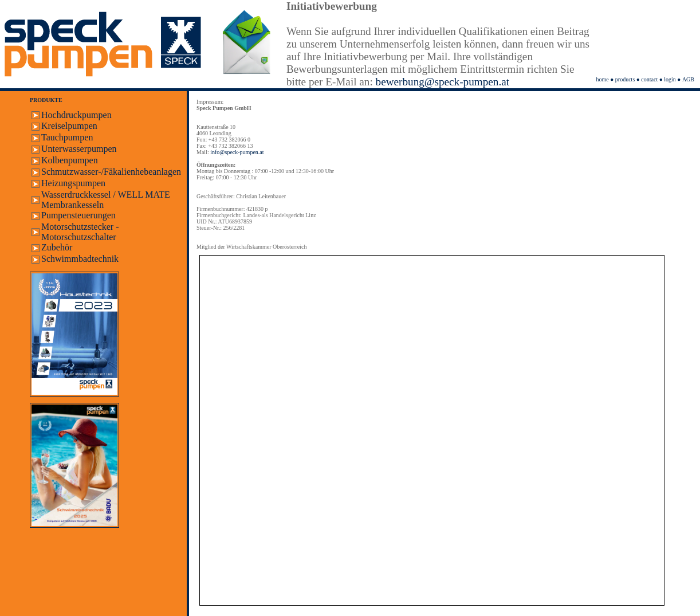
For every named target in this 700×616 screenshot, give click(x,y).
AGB (688, 79)
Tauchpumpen (67, 137)
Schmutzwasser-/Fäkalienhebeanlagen (111, 172)
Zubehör (57, 247)
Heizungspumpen (73, 183)
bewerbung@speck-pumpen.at (443, 82)
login (670, 79)
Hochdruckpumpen (76, 115)
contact (649, 79)
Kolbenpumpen (70, 160)
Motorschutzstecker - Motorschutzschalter (80, 232)
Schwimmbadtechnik (80, 259)
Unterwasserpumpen (79, 149)
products (625, 79)
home (603, 79)
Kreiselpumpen (69, 126)
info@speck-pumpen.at (237, 152)
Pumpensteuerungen (78, 215)
